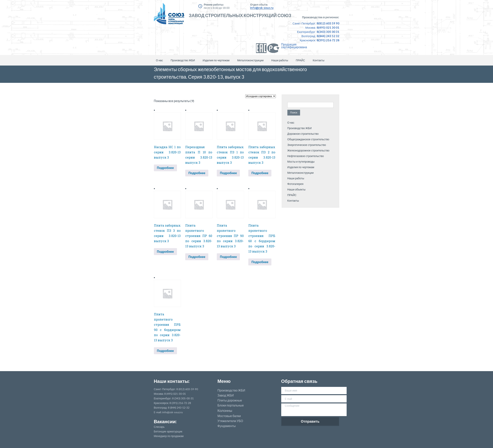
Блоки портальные (231, 405)
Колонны (225, 411)
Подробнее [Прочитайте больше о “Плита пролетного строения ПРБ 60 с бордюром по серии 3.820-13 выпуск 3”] (260, 262)
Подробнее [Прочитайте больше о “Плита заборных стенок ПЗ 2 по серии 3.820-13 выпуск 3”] (260, 173)
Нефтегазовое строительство (306, 156)
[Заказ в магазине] (261, 96)
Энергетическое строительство (307, 145)
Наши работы (280, 60)
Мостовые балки (229, 416)
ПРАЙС (300, 60)
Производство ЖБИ (183, 60)
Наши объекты (297, 189)
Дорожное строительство (303, 134)
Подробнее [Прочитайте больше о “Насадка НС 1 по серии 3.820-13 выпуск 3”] (165, 168)
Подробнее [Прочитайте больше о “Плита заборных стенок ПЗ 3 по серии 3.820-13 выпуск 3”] (165, 251)
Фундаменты (227, 426)
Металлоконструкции (250, 60)
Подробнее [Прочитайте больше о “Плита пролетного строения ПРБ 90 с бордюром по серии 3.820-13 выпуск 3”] (165, 351)
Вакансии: (165, 421)
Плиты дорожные (230, 400)
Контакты (319, 60)
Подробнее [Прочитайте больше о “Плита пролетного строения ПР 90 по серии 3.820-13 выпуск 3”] (228, 257)
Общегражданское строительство (308, 139)
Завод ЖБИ (226, 395)
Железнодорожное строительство (308, 150)
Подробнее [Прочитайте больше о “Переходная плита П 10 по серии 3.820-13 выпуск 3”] (197, 173)
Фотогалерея (295, 184)
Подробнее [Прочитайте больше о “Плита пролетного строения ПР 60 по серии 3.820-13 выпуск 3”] (197, 257)
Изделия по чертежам (216, 60)
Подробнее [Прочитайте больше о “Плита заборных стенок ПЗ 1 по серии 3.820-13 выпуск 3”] (228, 173)
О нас (159, 60)
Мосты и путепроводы (301, 162)
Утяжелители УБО (230, 421)
